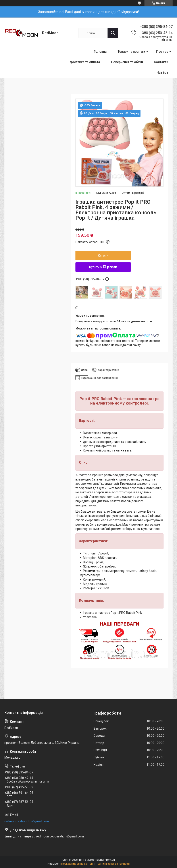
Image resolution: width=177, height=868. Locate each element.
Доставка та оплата (85, 62)
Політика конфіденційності (113, 864)
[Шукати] (113, 33)
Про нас (162, 52)
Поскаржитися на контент (78, 864)
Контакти (161, 62)
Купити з (103, 267)
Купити (103, 256)
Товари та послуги (131, 52)
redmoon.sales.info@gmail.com (27, 821)
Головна (100, 52)
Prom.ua (110, 860)
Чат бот (162, 73)
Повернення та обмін (127, 62)
